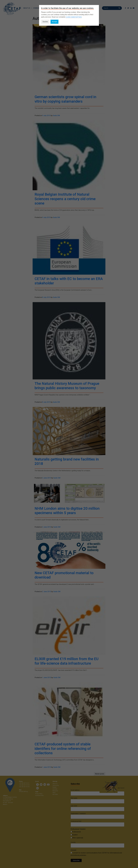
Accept (54, 22)
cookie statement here (74, 17)
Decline (45, 22)
